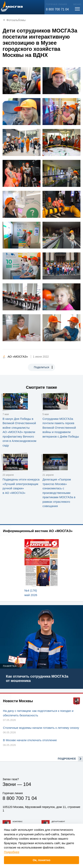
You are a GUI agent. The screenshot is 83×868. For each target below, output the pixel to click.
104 (27, 784)
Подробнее (12, 852)
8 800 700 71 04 (57, 9)
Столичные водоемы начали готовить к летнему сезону (41, 728)
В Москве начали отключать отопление (30, 740)
